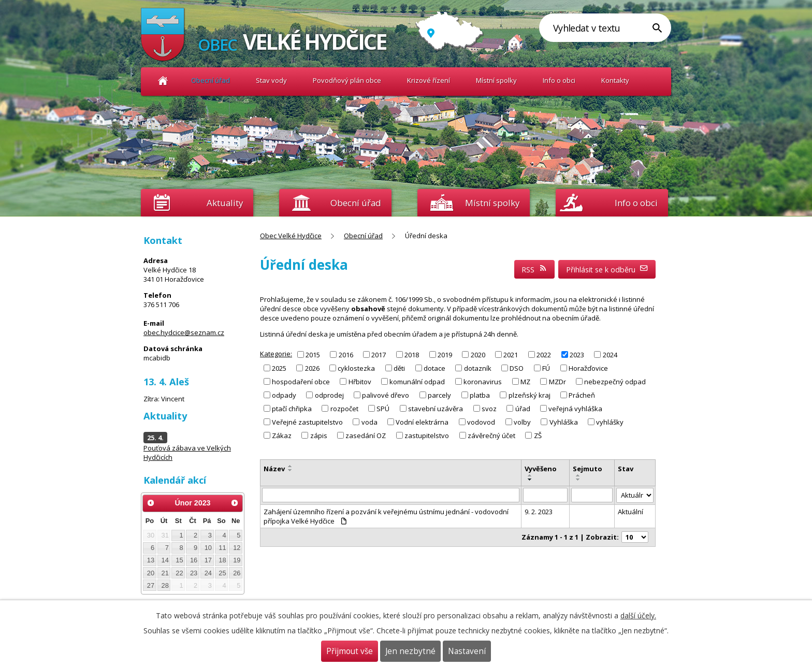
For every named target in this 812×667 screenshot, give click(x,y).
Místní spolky (496, 80)
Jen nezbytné (410, 651)
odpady (284, 395)
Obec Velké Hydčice (163, 81)
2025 (279, 368)
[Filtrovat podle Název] (391, 495)
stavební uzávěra (436, 409)
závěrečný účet (491, 436)
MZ (525, 382)
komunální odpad (417, 382)
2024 (610, 354)
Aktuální (630, 512)
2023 (577, 354)
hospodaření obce (301, 382)
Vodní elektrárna (422, 422)
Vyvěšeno (541, 469)
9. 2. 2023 (539, 512)
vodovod (481, 422)
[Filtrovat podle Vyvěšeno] (545, 495)
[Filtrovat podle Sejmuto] (592, 495)
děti (399, 368)
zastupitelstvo (427, 436)
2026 (312, 368)
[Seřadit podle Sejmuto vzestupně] (578, 475)
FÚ (546, 368)
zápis (319, 436)
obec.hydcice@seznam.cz (184, 332)
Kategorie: (276, 354)
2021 (511, 354)
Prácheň (582, 395)
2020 (478, 354)
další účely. (638, 615)
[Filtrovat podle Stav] (635, 495)
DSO (517, 368)
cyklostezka (356, 368)
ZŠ (538, 436)
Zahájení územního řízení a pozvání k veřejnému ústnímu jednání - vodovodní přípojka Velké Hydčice (386, 516)
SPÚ (383, 409)
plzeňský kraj (530, 395)
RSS (534, 270)
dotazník (478, 368)
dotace (434, 368)
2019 (445, 354)
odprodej (329, 395)
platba (480, 395)
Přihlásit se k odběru (607, 270)
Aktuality (225, 203)
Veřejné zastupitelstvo (307, 422)
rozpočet (344, 409)
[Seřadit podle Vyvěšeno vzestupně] (530, 475)
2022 (544, 354)
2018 (412, 354)
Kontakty (615, 80)
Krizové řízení (429, 80)
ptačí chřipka (292, 409)
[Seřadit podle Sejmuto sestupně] (578, 480)
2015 (313, 354)
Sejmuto (588, 469)
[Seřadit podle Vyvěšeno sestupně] (530, 480)
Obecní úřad (211, 80)
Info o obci (559, 80)
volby (522, 422)
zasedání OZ (366, 436)
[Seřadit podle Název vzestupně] (291, 466)
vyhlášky (610, 422)
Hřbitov (360, 382)
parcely (439, 395)
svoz (489, 409)
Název (274, 469)
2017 (379, 354)
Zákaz (282, 436)
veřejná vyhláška (575, 409)
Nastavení (467, 651)
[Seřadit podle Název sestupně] (291, 470)
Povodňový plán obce (347, 80)
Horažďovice (588, 368)
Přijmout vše (350, 651)
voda (369, 422)
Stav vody (271, 80)
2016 (346, 354)
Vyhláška (564, 422)
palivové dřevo (386, 395)
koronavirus (483, 382)
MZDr (557, 382)
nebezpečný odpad (615, 382)
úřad (523, 409)
